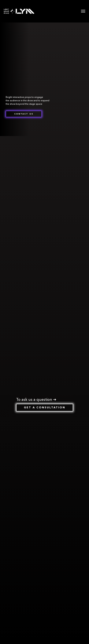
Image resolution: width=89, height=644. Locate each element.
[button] (24, 114)
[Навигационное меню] (83, 11)
